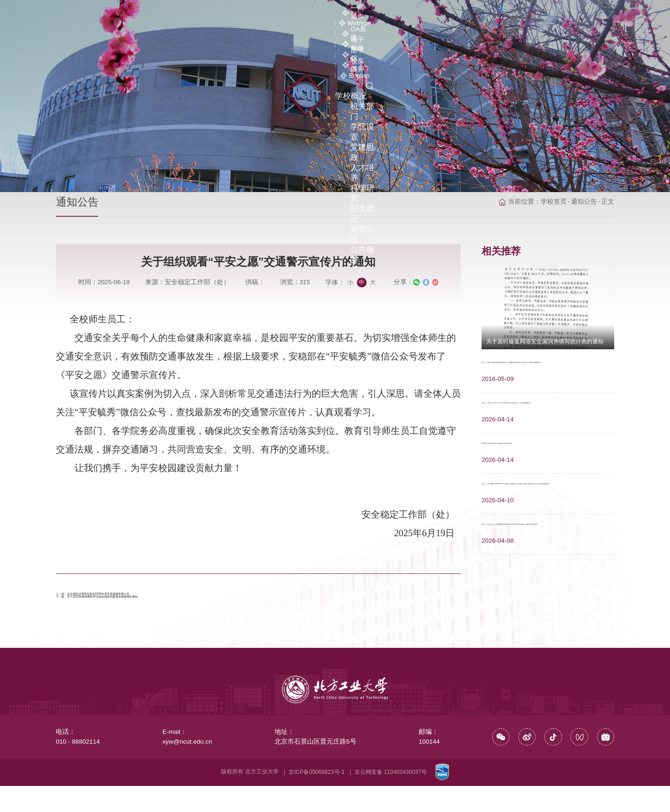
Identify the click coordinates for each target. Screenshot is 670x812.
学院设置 (316, 28)
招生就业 (504, 28)
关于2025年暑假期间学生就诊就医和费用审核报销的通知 (172, 617)
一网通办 (300, 13)
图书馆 (486, 13)
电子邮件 (440, 13)
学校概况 (222, 28)
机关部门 (269, 28)
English (577, 13)
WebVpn (347, 13)
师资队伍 (551, 28)
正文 (608, 178)
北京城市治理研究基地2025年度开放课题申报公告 (161, 599)
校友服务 (531, 13)
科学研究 (457, 28)
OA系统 (393, 13)
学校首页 (554, 178)
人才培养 (410, 28)
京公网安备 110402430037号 (391, 798)
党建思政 (363, 28)
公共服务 (598, 28)
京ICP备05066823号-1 (316, 798)
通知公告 (584, 178)
